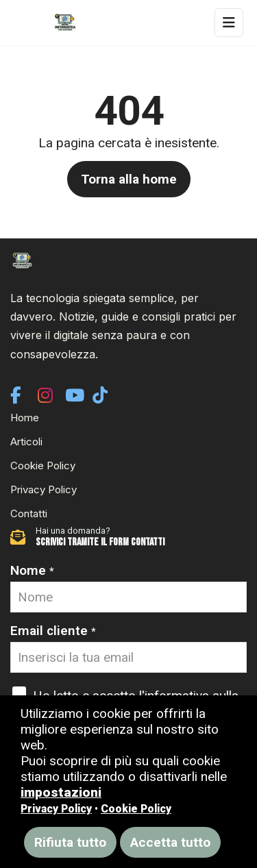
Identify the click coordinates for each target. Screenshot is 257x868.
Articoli (26, 442)
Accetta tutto (170, 842)
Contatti (29, 513)
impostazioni (61, 792)
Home (25, 418)
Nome (32, 570)
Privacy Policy (44, 489)
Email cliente (53, 631)
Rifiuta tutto (70, 842)
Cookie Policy (43, 466)
